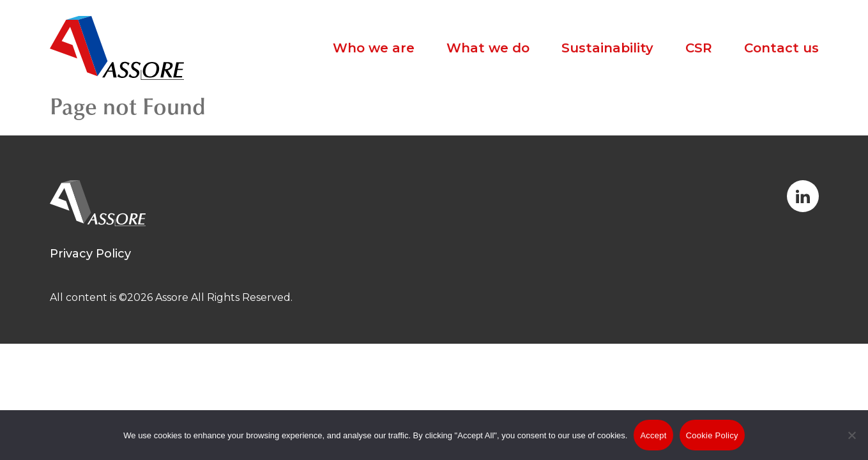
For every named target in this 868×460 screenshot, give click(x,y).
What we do (488, 48)
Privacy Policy (90, 254)
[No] (852, 444)
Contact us (781, 48)
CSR (699, 48)
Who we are (374, 48)
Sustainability (607, 48)
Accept (653, 435)
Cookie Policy (712, 435)
